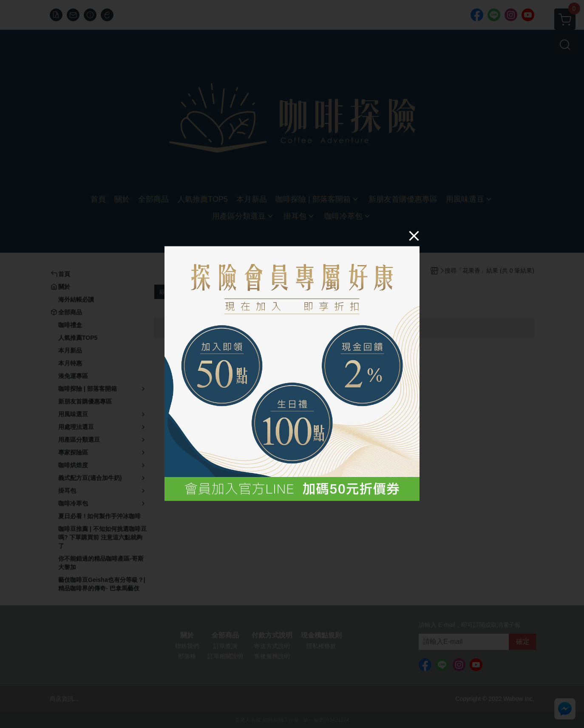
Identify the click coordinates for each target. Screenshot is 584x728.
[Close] (414, 236)
